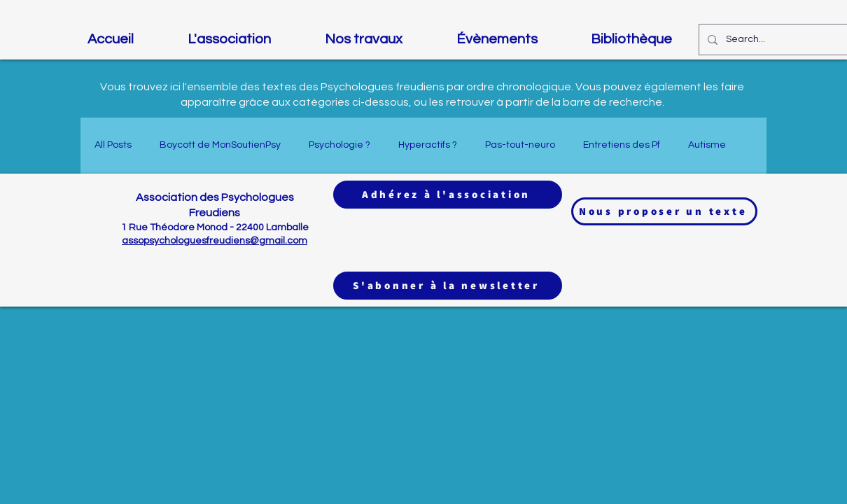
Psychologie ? (339, 145)
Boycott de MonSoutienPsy (220, 145)
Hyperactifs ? (428, 145)
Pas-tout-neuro (520, 145)
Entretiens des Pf (622, 145)
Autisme (707, 145)
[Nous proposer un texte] (664, 211)
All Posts (113, 145)
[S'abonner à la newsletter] (448, 286)
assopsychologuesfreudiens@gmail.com (215, 241)
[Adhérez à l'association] (448, 195)
